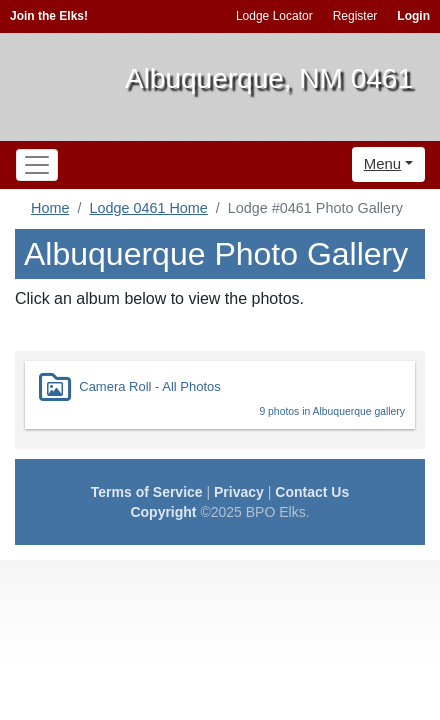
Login (413, 16)
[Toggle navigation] (37, 165)
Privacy (239, 492)
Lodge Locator (274, 16)
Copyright (163, 512)
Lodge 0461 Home (148, 208)
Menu (383, 163)
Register (355, 16)
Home (50, 208)
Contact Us (312, 492)
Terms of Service (147, 492)
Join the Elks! (49, 16)
